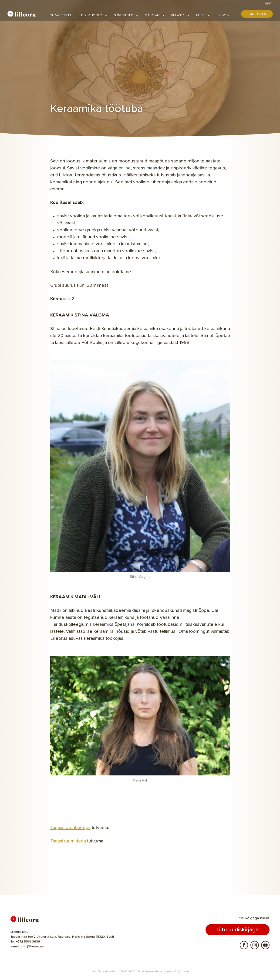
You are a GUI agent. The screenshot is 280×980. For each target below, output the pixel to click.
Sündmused (124, 15)
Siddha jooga (91, 15)
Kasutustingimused (177, 972)
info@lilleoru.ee (32, 946)
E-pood (223, 15)
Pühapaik (152, 15)
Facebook (244, 945)
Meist (201, 15)
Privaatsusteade (148, 972)
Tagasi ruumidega (68, 841)
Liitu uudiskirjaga (238, 930)
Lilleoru (22, 14)
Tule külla (257, 14)
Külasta (178, 15)
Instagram (255, 945)
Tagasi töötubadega (70, 828)
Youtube (265, 945)
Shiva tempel (61, 15)
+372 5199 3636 (28, 942)
